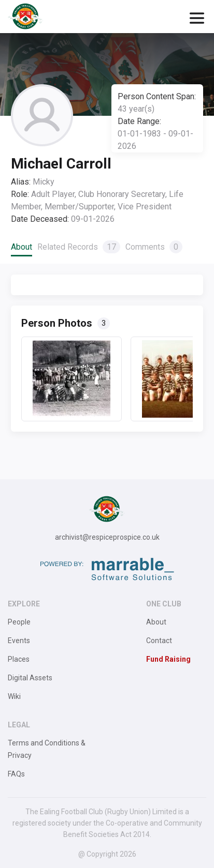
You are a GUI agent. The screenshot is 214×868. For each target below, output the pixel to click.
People (19, 622)
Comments (154, 247)
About (22, 247)
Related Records (79, 247)
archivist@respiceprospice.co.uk (107, 537)
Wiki (14, 696)
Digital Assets (30, 678)
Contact (159, 641)
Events (19, 641)
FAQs (16, 774)
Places (19, 659)
